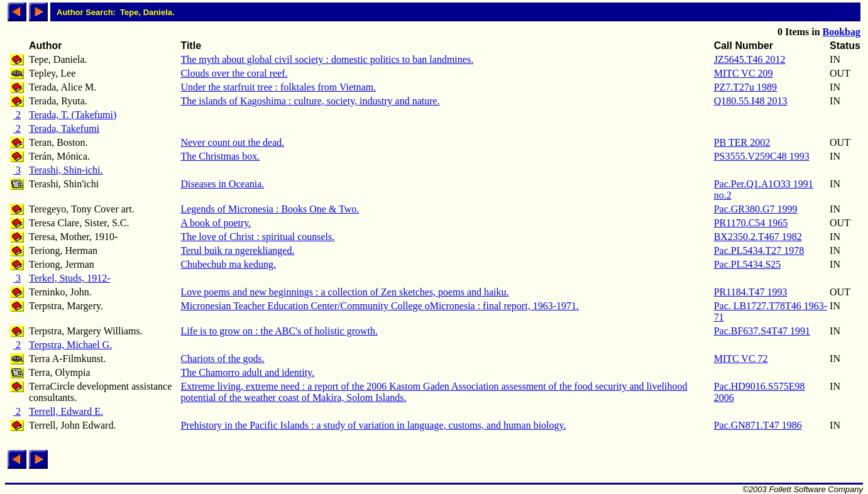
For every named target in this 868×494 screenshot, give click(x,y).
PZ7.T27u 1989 (745, 87)
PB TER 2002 (742, 142)
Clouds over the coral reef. (234, 73)
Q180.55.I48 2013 (751, 101)
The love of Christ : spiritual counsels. (257, 237)
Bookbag (842, 32)
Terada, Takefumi (64, 129)
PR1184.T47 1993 (751, 292)
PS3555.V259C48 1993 (762, 156)
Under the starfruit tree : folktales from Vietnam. (278, 87)
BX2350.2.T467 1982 (758, 237)
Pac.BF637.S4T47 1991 (762, 331)
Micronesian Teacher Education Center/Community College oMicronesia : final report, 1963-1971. (380, 306)
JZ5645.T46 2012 (750, 59)
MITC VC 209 (744, 73)
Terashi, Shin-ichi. (66, 170)
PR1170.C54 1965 (751, 223)
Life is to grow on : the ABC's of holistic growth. (279, 331)
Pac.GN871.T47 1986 (758, 425)
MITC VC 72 (741, 359)
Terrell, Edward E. (66, 411)
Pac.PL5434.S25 (748, 264)
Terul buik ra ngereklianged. (237, 250)
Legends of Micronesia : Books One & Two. (270, 209)
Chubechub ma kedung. (228, 264)
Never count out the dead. (232, 142)
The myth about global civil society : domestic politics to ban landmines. (327, 59)
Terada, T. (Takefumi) (73, 115)
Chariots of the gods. (222, 359)
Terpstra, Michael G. (70, 345)
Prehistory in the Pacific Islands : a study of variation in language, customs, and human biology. (373, 425)
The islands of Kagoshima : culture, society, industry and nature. (310, 101)
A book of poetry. (216, 223)
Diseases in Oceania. (222, 184)
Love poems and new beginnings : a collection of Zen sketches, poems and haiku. (344, 292)
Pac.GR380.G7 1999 (756, 209)
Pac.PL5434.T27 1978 (759, 250)
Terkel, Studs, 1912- (70, 278)
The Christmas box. (220, 156)
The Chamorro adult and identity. (247, 372)
